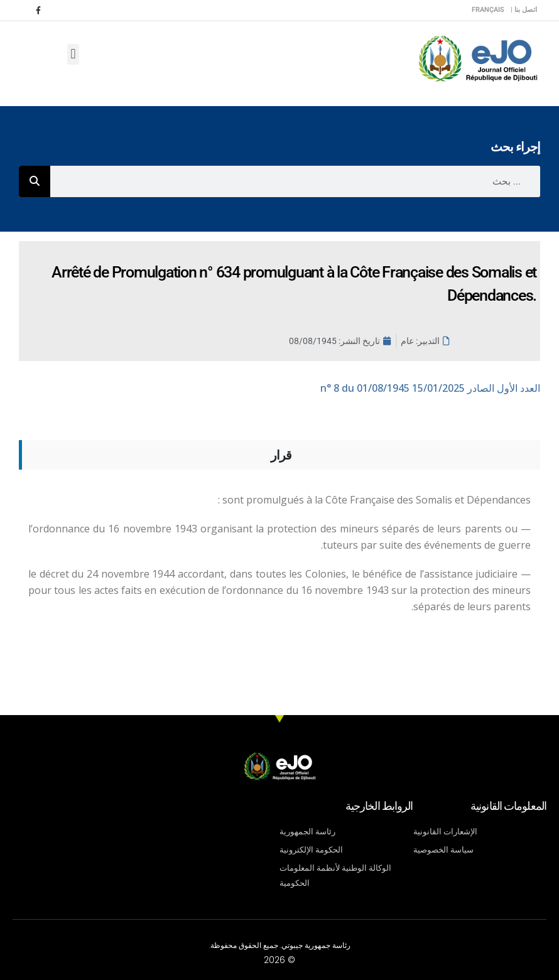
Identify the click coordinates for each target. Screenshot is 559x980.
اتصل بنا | (524, 10)
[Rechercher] (35, 181)
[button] (73, 54)
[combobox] (295, 181)
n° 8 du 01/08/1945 (430, 388)
